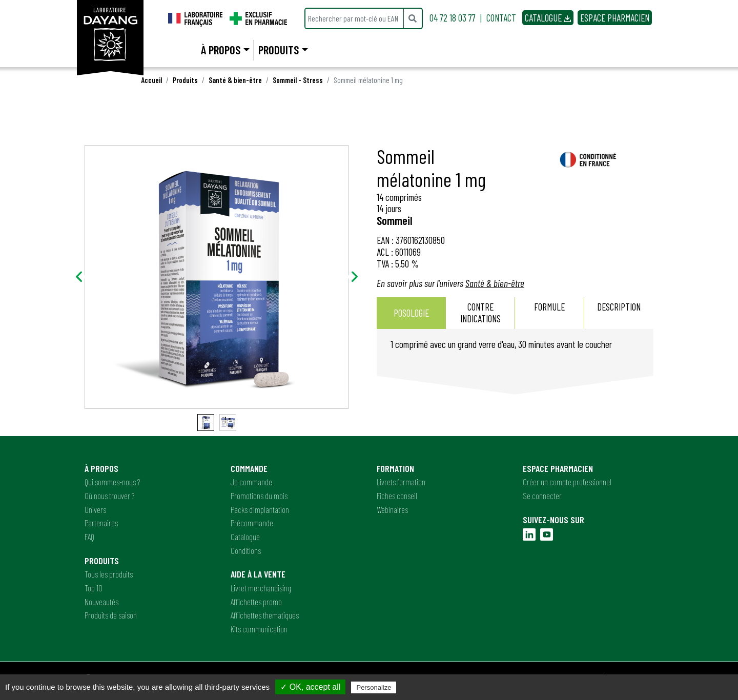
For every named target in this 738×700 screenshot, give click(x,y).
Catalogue (245, 537)
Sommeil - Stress (298, 80)
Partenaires (101, 523)
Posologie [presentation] (411, 313)
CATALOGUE (548, 18)
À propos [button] (221, 50)
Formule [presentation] (549, 313)
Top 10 (94, 588)
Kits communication (259, 629)
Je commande (251, 482)
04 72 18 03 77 (453, 18)
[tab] (411, 313)
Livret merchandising (261, 588)
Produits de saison (111, 615)
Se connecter (542, 496)
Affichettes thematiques (265, 615)
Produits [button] (279, 50)
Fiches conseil (397, 496)
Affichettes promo (256, 602)
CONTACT (501, 18)
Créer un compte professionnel (567, 482)
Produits (185, 80)
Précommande (252, 523)
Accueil (151, 80)
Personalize (374, 687)
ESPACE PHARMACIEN (615, 18)
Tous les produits (109, 574)
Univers (95, 509)
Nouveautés (101, 602)
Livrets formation (401, 482)
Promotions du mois (259, 496)
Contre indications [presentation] (480, 313)
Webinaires (392, 509)
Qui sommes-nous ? (112, 482)
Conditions (246, 550)
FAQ (89, 537)
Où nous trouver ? (109, 496)
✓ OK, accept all (310, 687)
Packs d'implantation (260, 509)
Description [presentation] (619, 313)
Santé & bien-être (235, 80)
